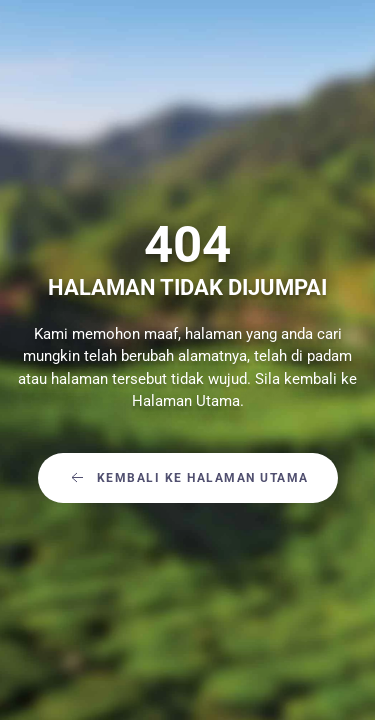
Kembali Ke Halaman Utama (188, 478)
